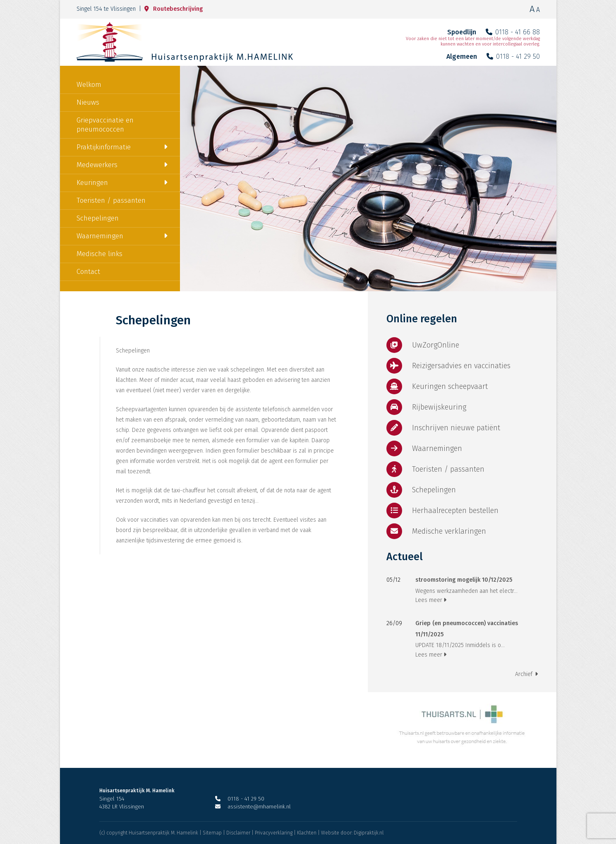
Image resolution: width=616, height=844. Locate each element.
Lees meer (431, 600)
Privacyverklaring (274, 833)
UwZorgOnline (423, 345)
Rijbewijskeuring (426, 407)
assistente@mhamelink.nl (253, 807)
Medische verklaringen (436, 531)
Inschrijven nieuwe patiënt (443, 428)
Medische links (99, 254)
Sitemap (212, 833)
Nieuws (88, 102)
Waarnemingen (100, 236)
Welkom (89, 85)
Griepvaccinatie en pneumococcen (105, 125)
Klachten (307, 833)
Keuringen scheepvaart (437, 386)
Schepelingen (98, 218)
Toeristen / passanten (111, 200)
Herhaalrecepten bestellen (442, 511)
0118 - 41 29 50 (513, 56)
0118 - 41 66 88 (513, 32)
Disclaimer (238, 833)
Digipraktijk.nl (369, 833)
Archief (526, 674)
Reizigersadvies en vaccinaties (448, 366)
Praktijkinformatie (104, 147)
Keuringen (92, 183)
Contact (88, 272)
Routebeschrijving (174, 9)
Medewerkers (97, 165)
